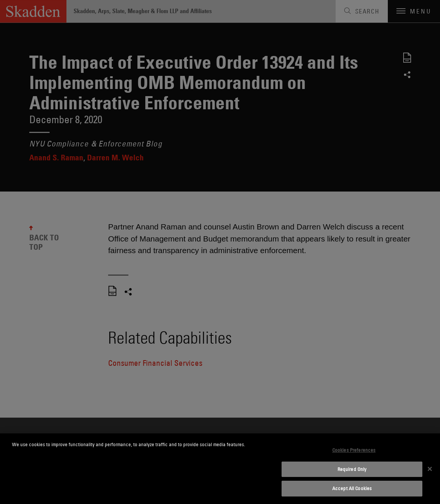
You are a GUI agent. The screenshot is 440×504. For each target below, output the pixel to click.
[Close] (430, 469)
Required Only (352, 469)
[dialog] (220, 469)
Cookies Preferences (354, 450)
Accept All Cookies (352, 488)
